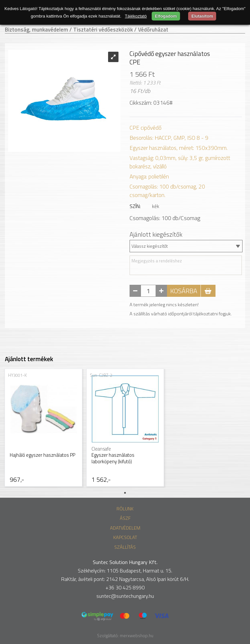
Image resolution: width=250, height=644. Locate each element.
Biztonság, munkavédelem (36, 30)
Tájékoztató (136, 16)
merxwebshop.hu (137, 636)
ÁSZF (125, 518)
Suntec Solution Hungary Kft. (125, 562)
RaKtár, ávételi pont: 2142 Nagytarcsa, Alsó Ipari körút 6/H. (125, 579)
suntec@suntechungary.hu (125, 596)
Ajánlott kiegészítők (156, 234)
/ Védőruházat (151, 30)
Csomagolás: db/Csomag (165, 218)
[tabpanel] (43, 428)
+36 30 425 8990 (125, 587)
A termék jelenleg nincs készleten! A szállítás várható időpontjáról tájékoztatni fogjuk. (181, 309)
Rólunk (125, 509)
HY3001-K (17, 375)
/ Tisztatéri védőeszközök (101, 30)
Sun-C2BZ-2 (101, 375)
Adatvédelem (125, 528)
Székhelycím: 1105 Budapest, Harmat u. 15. (125, 571)
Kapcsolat (125, 537)
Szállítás (125, 547)
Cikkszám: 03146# (151, 103)
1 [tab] (125, 493)
